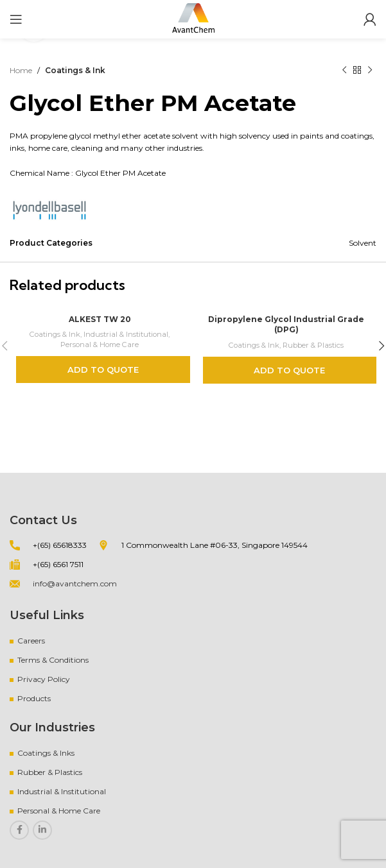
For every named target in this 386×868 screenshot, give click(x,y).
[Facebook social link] (19, 830)
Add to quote (103, 370)
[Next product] (370, 71)
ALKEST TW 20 (100, 319)
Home (21, 70)
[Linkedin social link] (42, 830)
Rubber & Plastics (313, 345)
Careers (31, 641)
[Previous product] (344, 71)
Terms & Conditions (53, 660)
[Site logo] (193, 18)
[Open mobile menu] (16, 19)
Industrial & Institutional (126, 334)
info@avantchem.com (75, 583)
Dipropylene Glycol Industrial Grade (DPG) (286, 325)
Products (34, 698)
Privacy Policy (44, 679)
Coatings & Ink (75, 70)
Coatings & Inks (46, 753)
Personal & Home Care (100, 345)
